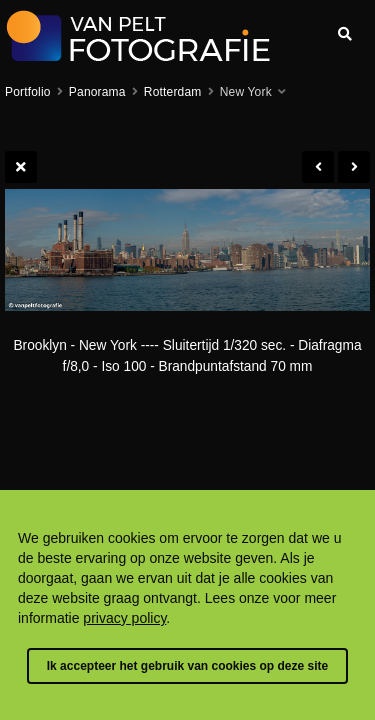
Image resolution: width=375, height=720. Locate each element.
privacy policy (124, 618)
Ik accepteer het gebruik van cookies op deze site (187, 666)
